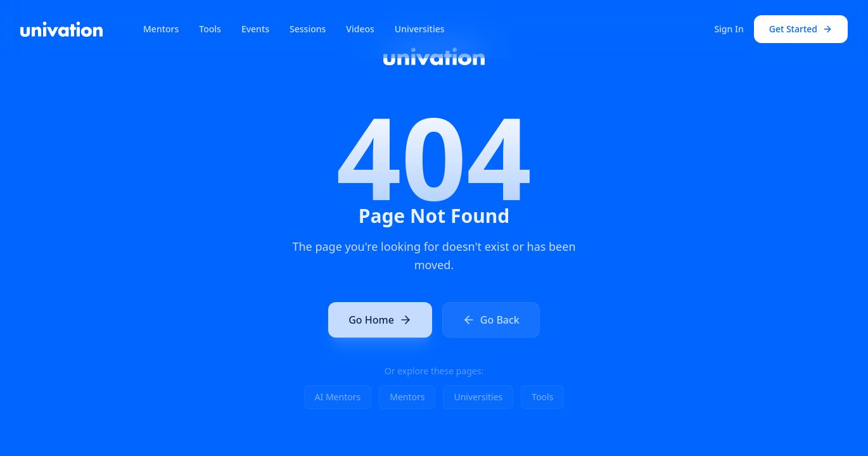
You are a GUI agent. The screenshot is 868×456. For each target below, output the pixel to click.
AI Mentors (338, 397)
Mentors (161, 29)
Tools (210, 29)
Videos (360, 29)
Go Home (380, 322)
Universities (420, 29)
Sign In (729, 29)
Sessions (308, 29)
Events (255, 29)
